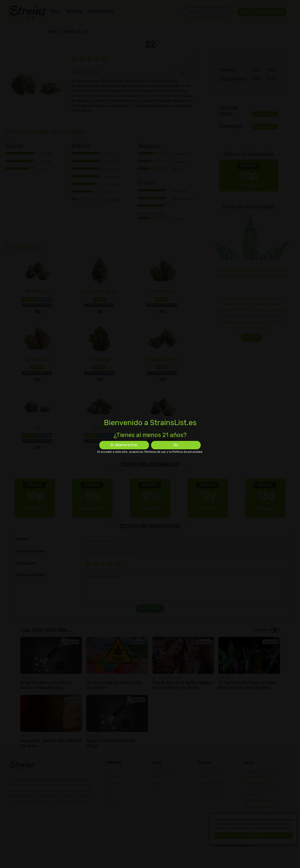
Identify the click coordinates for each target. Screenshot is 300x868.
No (176, 445)
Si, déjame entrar (124, 445)
